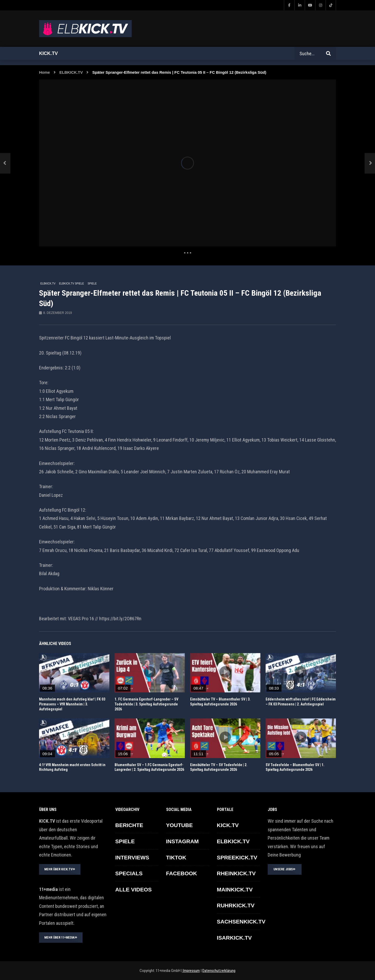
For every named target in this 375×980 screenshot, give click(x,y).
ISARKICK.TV (234, 938)
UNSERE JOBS (285, 869)
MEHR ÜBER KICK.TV (60, 869)
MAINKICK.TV (235, 889)
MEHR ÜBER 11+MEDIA (61, 938)
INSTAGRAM (183, 841)
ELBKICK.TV (71, 72)
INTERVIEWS (132, 857)
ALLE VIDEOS (134, 889)
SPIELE (92, 284)
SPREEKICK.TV (237, 857)
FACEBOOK (182, 873)
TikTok (176, 857)
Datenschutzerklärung (219, 971)
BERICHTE (129, 825)
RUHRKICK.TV (236, 905)
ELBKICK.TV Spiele (72, 284)
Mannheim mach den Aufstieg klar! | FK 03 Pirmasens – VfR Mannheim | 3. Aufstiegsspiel (72, 704)
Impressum (191, 971)
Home (45, 72)
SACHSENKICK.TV (241, 922)
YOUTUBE (180, 825)
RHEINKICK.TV (236, 873)
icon (74, 672)
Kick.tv (48, 53)
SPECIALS (129, 873)
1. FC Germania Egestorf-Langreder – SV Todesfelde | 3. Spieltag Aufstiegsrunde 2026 (146, 704)
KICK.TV (228, 825)
